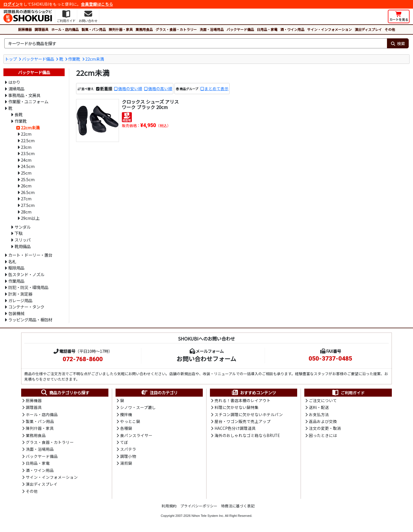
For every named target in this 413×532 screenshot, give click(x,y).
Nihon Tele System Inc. (208, 516)
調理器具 (41, 29)
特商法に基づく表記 (238, 506)
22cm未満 (95, 59)
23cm (26, 147)
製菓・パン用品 (94, 29)
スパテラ (128, 449)
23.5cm (28, 153)
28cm (26, 212)
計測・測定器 (20, 294)
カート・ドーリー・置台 (30, 255)
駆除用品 (16, 268)
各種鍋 (126, 428)
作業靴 (74, 59)
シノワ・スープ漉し (138, 407)
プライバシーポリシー (199, 506)
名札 (12, 261)
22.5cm (28, 140)
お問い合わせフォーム (206, 359)
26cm (26, 186)
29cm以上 (30, 218)
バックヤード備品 (240, 29)
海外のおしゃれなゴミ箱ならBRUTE (247, 435)
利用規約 (169, 506)
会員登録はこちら (97, 4)
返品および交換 (323, 421)
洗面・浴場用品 (212, 29)
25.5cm (28, 179)
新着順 (106, 88)
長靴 (19, 114)
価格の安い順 (130, 88)
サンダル (23, 227)
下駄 (19, 233)
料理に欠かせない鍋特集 (237, 407)
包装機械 (16, 313)
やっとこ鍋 (130, 421)
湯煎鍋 (126, 463)
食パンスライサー (136, 435)
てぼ (124, 442)
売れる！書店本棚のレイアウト (243, 400)
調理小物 (128, 456)
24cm (26, 160)
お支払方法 (319, 414)
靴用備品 (23, 246)
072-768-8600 (83, 359)
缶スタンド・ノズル (26, 274)
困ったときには (323, 435)
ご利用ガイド (348, 393)
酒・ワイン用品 (292, 29)
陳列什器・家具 (121, 29)
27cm (26, 198)
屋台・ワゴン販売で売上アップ (243, 421)
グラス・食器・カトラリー (176, 29)
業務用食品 (144, 29)
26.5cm (28, 192)
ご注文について (323, 400)
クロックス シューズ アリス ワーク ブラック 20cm (150, 104)
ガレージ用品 (20, 300)
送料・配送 (319, 407)
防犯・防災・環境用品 (28, 287)
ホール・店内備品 (65, 29)
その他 (390, 29)
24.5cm (28, 166)
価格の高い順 (160, 88)
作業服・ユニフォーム (28, 101)
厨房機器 (25, 29)
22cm (26, 134)
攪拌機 (126, 414)
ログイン (11, 4)
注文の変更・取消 (325, 428)
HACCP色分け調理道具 (235, 428)
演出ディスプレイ (368, 29)
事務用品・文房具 (24, 95)
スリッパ (23, 240)
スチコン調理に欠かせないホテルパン (249, 414)
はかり (14, 82)
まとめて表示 (217, 88)
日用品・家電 (267, 29)
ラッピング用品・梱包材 (30, 320)
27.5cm (28, 205)
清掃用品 (16, 89)
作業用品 (16, 281)
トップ (11, 59)
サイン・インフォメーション (329, 29)
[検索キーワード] (196, 43)
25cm (26, 173)
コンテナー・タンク (26, 307)
